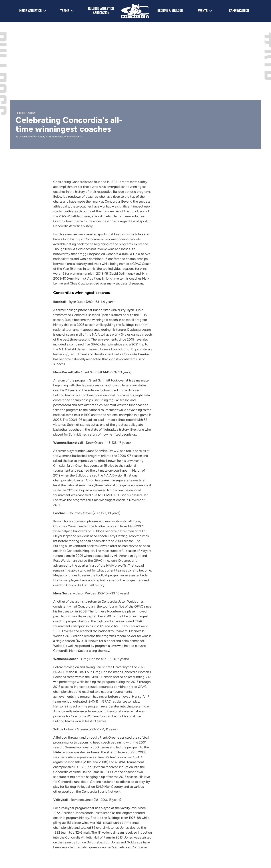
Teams (65, 10)
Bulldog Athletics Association (101, 10)
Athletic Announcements (68, 137)
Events (203, 10)
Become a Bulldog (170, 10)
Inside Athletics (30, 10)
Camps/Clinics (239, 10)
